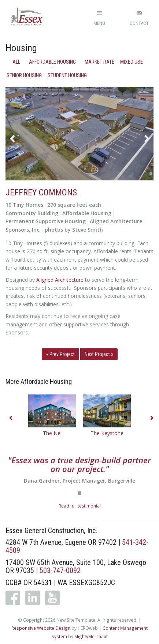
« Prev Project (60, 354)
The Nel (52, 433)
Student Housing (67, 75)
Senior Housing (24, 75)
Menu (99, 23)
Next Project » (99, 354)
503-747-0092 (60, 570)
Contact (139, 23)
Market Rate (99, 62)
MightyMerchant (91, 636)
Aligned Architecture (60, 280)
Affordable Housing (52, 62)
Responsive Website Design (41, 628)
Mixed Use (132, 62)
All (16, 62)
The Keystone (107, 433)
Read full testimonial (80, 506)
